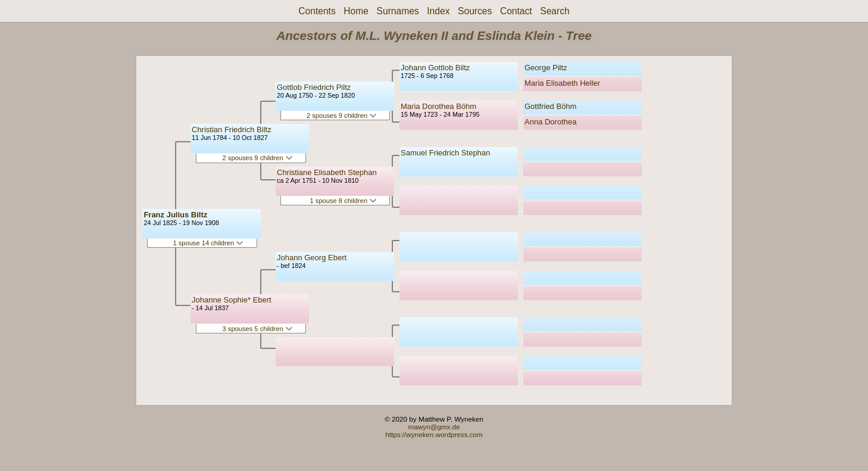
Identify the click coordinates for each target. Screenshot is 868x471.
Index (438, 11)
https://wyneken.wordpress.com (434, 434)
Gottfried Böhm (550, 106)
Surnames (398, 11)
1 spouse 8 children (344, 201)
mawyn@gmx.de (434, 427)
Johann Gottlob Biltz (435, 68)
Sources (475, 11)
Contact (516, 11)
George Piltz (546, 68)
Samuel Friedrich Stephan (445, 153)
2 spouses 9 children (257, 158)
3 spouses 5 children (257, 329)
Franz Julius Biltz (175, 215)
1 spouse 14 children (208, 243)
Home (356, 11)
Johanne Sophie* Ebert (232, 300)
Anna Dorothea (550, 122)
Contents (317, 11)
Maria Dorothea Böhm (438, 106)
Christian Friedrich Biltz (232, 130)
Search (555, 11)
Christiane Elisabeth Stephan (327, 172)
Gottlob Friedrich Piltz (314, 87)
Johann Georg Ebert (312, 258)
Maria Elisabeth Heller (562, 83)
